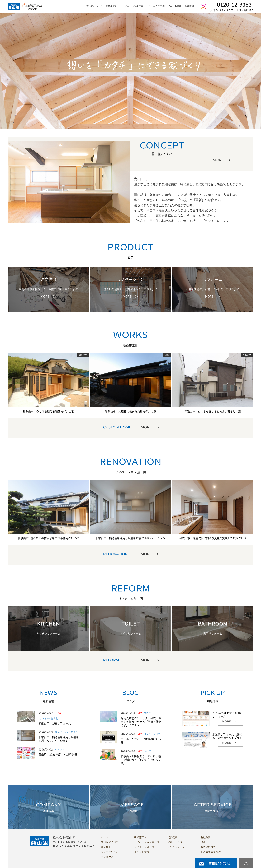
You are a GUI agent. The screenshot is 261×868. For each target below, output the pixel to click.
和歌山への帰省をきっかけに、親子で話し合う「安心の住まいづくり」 (141, 760)
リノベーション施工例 (132, 6)
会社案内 (206, 837)
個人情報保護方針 (211, 852)
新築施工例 (111, 6)
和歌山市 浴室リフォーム (55, 723)
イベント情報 (175, 6)
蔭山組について (110, 842)
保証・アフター (176, 842)
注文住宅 (106, 847)
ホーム (105, 837)
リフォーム (107, 857)
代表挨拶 (172, 837)
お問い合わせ (208, 847)
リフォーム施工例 (155, 6)
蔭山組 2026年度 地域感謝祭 (58, 755)
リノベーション (110, 852)
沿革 (203, 842)
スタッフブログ (176, 847)
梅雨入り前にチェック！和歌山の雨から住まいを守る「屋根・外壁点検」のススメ (141, 722)
